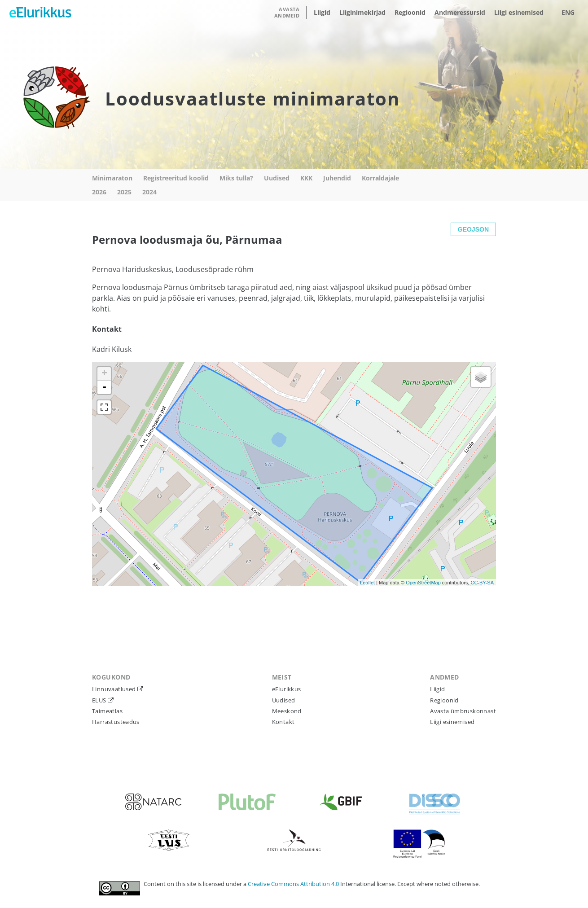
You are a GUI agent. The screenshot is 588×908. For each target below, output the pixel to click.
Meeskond (287, 711)
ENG (568, 12)
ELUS (100, 700)
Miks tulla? (236, 178)
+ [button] (104, 374)
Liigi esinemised (519, 12)
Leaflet (367, 583)
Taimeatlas (107, 711)
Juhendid (337, 178)
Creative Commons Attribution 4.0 (294, 884)
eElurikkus (287, 689)
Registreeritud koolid (176, 178)
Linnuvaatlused (115, 689)
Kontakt (283, 722)
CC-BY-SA (482, 583)
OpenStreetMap (423, 583)
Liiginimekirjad (362, 12)
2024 (149, 192)
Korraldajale (380, 178)
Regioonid (410, 12)
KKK (306, 178)
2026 (99, 192)
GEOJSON (473, 229)
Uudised (277, 178)
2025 (124, 192)
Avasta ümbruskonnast (463, 711)
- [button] (104, 387)
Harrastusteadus (116, 722)
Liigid (322, 12)
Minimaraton (112, 178)
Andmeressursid (460, 12)
